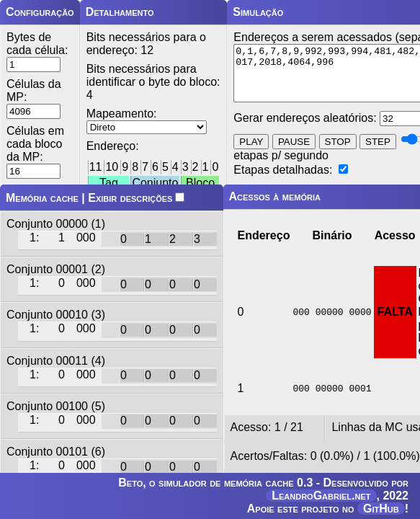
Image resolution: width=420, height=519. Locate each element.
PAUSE (294, 152)
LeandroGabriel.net (321, 496)
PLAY (251, 152)
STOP (338, 152)
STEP (378, 152)
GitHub (381, 509)
